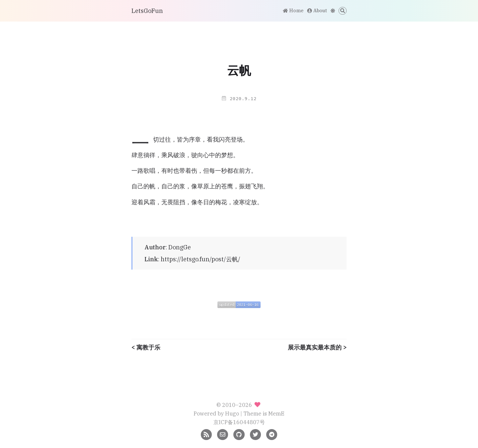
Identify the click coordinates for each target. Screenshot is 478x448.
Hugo (232, 413)
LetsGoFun (147, 11)
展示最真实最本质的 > (317, 348)
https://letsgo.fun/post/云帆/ (200, 259)
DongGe (180, 247)
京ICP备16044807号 (239, 422)
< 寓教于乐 (146, 348)
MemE (276, 413)
